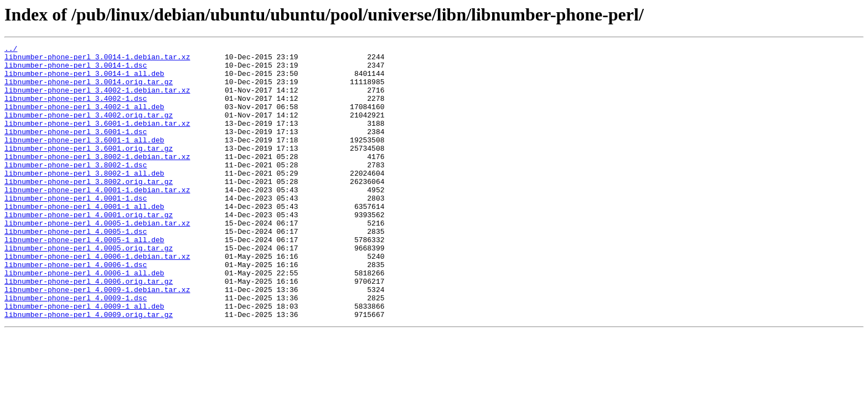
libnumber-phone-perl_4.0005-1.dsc (76, 269)
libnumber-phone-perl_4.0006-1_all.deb (84, 319)
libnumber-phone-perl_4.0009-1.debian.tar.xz (97, 339)
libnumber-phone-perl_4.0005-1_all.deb (84, 279)
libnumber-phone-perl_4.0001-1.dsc (76, 229)
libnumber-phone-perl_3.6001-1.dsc (76, 150)
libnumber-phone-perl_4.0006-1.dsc (76, 309)
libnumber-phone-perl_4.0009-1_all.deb (84, 359)
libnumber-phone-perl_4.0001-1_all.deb (84, 239)
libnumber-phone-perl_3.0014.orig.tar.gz (89, 90)
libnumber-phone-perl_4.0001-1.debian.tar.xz (97, 219)
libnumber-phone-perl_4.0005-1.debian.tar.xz (97, 259)
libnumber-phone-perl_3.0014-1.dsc (76, 70)
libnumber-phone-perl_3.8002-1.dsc (76, 190)
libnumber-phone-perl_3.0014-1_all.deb (84, 80)
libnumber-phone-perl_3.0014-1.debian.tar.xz (97, 60)
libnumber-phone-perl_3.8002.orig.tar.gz (89, 209)
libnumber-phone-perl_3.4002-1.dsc (76, 110)
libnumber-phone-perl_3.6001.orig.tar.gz (89, 170)
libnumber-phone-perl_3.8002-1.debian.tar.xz (97, 180)
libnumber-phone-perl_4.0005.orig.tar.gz (89, 289)
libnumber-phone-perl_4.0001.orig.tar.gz (89, 249)
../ (11, 50)
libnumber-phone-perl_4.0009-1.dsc (76, 349)
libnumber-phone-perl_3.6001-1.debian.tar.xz (97, 140)
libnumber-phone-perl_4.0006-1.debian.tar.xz (97, 299)
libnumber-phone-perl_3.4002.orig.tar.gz (89, 130)
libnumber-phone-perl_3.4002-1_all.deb (84, 120)
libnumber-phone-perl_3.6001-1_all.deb (84, 160)
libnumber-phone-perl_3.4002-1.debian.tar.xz (97, 100)
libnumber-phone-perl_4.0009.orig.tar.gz (89, 369)
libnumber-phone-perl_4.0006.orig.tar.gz (89, 329)
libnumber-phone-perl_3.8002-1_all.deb (84, 199)
